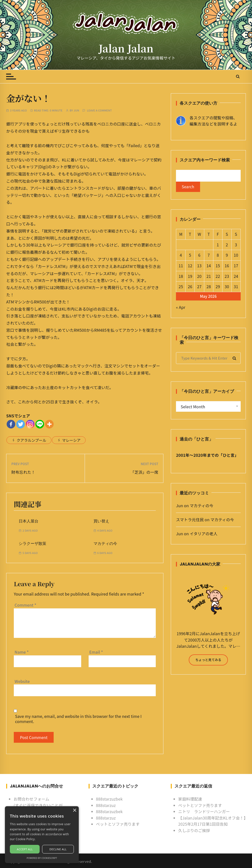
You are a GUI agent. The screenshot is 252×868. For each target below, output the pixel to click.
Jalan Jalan (126, 48)
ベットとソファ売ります (118, 824)
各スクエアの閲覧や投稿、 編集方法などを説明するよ (213, 121)
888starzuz (106, 805)
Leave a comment (99, 110)
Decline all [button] (58, 849)
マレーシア (71, 440)
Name (22, 652)
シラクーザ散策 (32, 544)
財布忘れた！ (23, 472)
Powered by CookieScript (42, 858)
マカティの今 (105, 544)
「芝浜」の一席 (144, 472)
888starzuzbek (109, 799)
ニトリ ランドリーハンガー (204, 811)
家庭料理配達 (190, 799)
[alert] (42, 835)
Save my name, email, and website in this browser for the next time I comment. (78, 719)
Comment (25, 605)
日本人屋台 (29, 521)
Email (96, 652)
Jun (76, 110)
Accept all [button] (25, 849)
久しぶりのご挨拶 (194, 830)
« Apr (181, 308)
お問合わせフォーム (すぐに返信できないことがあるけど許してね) (38, 805)
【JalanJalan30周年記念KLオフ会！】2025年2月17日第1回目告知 (212, 821)
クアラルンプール (31, 440)
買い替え (101, 521)
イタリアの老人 (204, 534)
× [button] (74, 811)
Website (22, 681)
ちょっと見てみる (208, 660)
